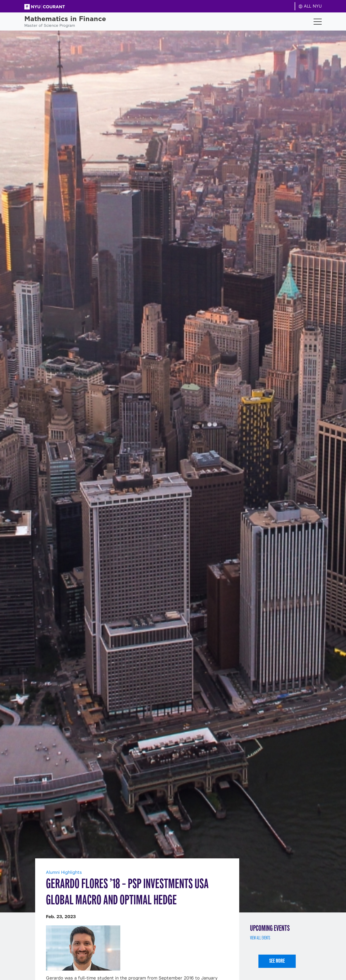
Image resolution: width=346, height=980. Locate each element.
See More (277, 961)
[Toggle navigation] (318, 22)
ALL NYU (310, 6)
